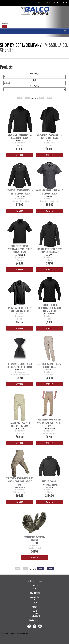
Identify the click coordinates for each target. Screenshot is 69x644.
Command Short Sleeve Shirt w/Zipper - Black (49, 192)
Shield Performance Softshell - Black (49, 483)
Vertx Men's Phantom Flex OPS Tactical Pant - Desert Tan (49, 423)
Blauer (20, 145)
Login (40, 3)
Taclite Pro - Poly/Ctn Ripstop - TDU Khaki (20, 424)
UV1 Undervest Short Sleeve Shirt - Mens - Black (20, 310)
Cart (56, 3)
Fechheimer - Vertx (49, 433)
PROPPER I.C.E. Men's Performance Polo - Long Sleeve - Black (49, 308)
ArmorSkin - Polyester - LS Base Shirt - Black (20, 136)
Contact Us (34, 586)
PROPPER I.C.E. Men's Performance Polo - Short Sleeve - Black (20, 249)
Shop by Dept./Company (21, 45)
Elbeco (49, 260)
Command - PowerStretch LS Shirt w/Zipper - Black (20, 192)
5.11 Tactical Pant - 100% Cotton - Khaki (49, 365)
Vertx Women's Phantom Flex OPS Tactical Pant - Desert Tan (20, 482)
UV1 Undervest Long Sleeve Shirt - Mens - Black (49, 251)
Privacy (34, 602)
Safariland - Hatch (34, 548)
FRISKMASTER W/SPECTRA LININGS (34, 539)
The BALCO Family (35, 616)
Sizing (35, 588)
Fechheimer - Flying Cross (20, 201)
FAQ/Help (35, 613)
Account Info (35, 597)
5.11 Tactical (49, 375)
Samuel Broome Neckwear (20, 375)
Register (47, 3)
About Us (35, 611)
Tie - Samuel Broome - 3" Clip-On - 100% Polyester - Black (20, 365)
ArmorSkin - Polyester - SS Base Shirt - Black (49, 136)
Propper (20, 260)
